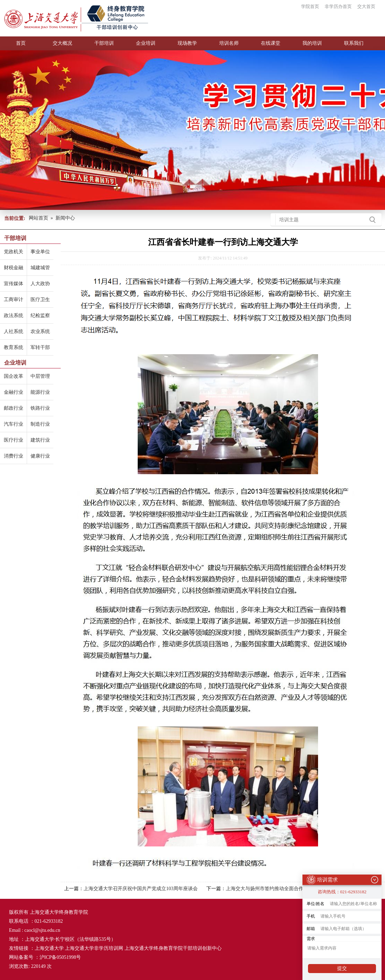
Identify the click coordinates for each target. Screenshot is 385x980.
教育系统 (14, 347)
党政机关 (14, 252)
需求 (311, 937)
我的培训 (312, 43)
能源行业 (40, 392)
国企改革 (14, 376)
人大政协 (40, 284)
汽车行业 (14, 424)
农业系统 (40, 331)
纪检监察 (40, 316)
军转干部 (40, 347)
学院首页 (310, 6)
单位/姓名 (315, 902)
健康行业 (40, 456)
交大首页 (366, 6)
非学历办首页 (338, 6)
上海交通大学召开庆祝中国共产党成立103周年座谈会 (141, 889)
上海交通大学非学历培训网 (94, 948)
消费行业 (14, 456)
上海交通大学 (49, 948)
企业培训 (146, 43)
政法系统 (14, 316)
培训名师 (229, 43)
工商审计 (14, 300)
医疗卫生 (40, 300)
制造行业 (40, 424)
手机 (311, 914)
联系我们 (354, 43)
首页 (21, 43)
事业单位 (40, 252)
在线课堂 (271, 43)
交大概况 (62, 43)
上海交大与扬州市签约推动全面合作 (265, 889)
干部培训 (104, 43)
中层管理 (40, 376)
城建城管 (40, 268)
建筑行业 (40, 440)
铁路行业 (40, 408)
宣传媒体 (14, 284)
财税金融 (14, 268)
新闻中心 (65, 218)
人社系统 (14, 331)
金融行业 (14, 392)
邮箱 (311, 927)
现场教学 (187, 43)
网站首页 (38, 218)
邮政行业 (14, 408)
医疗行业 (14, 440)
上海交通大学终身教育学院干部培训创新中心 (173, 948)
